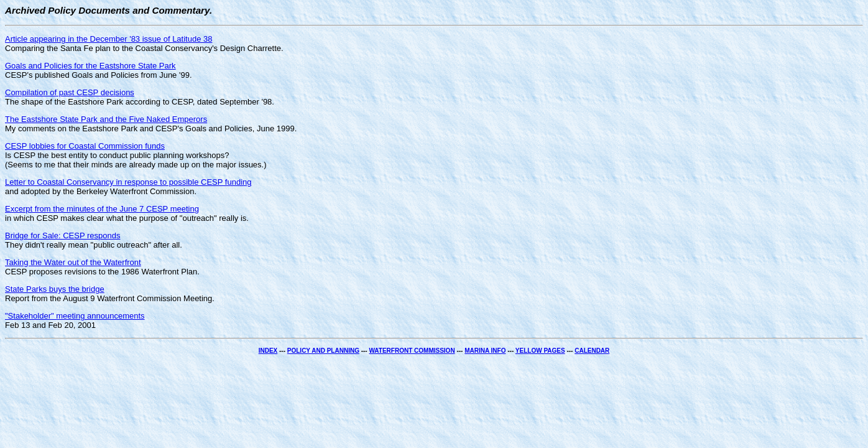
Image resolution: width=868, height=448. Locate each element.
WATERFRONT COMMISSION (412, 351)
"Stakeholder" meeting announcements (75, 316)
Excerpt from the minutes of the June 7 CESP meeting (102, 209)
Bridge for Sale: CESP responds (62, 236)
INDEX (268, 351)
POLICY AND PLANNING (323, 351)
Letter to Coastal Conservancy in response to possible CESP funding (128, 182)
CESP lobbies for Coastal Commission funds (85, 146)
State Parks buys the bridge (55, 289)
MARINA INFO (485, 351)
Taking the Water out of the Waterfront (73, 262)
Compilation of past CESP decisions (70, 92)
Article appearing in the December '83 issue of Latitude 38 (108, 39)
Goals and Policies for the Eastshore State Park (90, 66)
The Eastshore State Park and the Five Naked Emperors (106, 119)
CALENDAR (592, 351)
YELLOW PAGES (540, 351)
